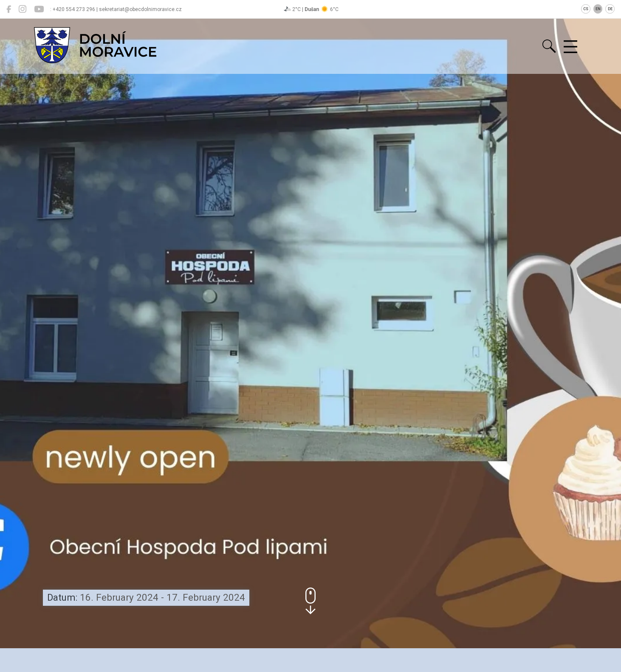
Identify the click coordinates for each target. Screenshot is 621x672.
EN (598, 9)
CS (586, 9)
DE (610, 9)
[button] (310, 601)
